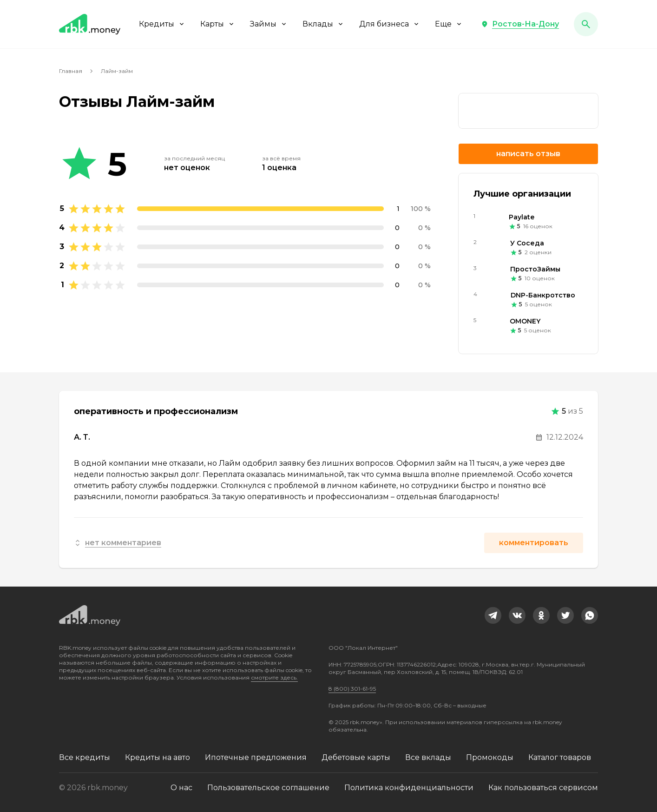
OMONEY (525, 321)
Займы (269, 24)
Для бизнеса (390, 24)
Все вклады (428, 757)
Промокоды (490, 757)
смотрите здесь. (274, 677)
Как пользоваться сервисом (543, 788)
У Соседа (527, 243)
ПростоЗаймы (535, 269)
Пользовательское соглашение (268, 788)
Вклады (323, 24)
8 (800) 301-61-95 (352, 689)
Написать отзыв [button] (528, 154)
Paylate (522, 217)
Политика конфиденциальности (409, 788)
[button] (520, 24)
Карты (218, 24)
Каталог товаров (560, 757)
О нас (181, 788)
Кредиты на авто (158, 757)
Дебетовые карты (356, 757)
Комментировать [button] (534, 543)
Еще (449, 24)
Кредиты (162, 24)
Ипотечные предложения (256, 757)
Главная (71, 71)
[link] (528, 111)
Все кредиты (85, 757)
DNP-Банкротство (543, 295)
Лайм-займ (117, 71)
